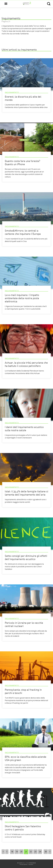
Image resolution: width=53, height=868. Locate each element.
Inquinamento (12, 92)
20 (21, 852)
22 (31, 852)
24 (40, 852)
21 (26, 852)
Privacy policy (24, 864)
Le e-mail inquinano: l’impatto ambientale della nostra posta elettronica (22, 298)
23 (35, 852)
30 (46, 852)
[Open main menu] (6, 4)
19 (17, 852)
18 (12, 852)
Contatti (31, 864)
